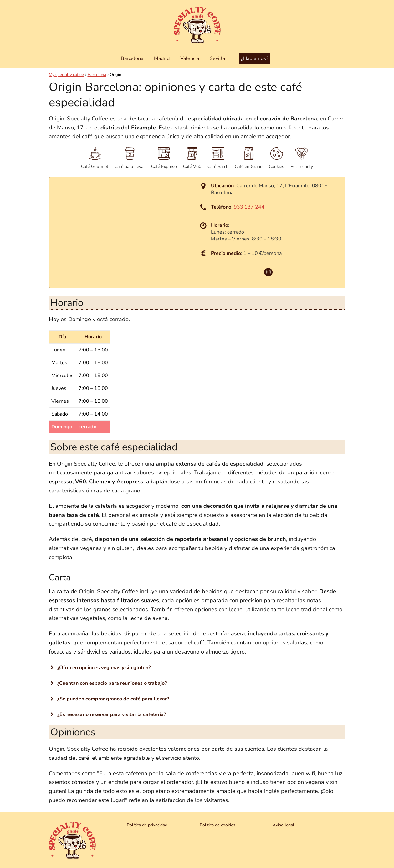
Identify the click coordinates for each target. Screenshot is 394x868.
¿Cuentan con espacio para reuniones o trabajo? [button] (108, 683)
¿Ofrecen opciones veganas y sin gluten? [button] (100, 668)
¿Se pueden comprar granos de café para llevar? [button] (109, 699)
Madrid (162, 58)
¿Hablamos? (255, 58)
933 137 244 (249, 207)
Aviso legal (283, 825)
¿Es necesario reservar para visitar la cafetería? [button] (107, 714)
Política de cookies (217, 825)
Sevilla (217, 58)
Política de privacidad (147, 825)
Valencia (190, 58)
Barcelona (132, 58)
